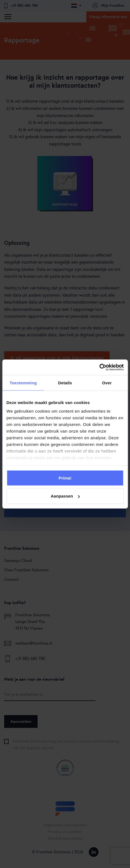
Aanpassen (65, 496)
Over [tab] (107, 383)
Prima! (65, 478)
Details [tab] (65, 383)
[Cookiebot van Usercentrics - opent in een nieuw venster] (99, 367)
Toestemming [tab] (23, 383)
